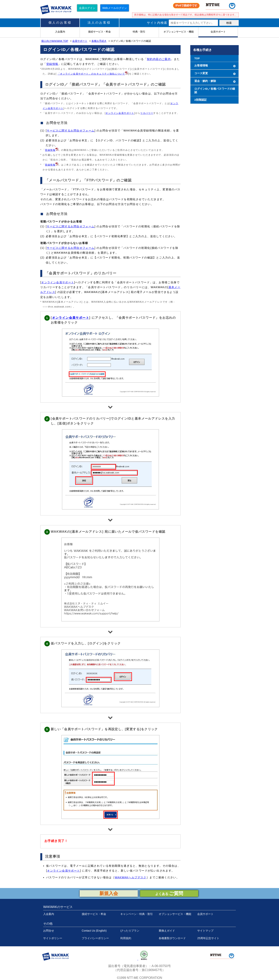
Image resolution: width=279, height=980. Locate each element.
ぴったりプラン (130, 931)
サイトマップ (205, 931)
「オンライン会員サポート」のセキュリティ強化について (91, 74)
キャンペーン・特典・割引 (137, 914)
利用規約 (126, 938)
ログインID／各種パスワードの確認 (215, 91)
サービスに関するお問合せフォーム (71, 131)
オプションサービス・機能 (175, 914)
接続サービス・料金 (94, 914)
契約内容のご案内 (159, 59)
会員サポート (80, 41)
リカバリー (147, 113)
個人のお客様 (60, 23)
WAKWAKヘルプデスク (131, 877)
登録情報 (52, 64)
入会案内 (49, 914)
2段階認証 (201, 100)
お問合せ (49, 931)
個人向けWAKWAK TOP (55, 41)
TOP (197, 58)
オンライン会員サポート (120, 113)
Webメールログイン (115, 8)
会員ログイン (87, 8)
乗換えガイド (167, 931)
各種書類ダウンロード (172, 938)
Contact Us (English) (94, 931)
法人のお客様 (99, 23)
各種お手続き (99, 41)
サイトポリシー (53, 938)
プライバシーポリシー (95, 938)
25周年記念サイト (208, 938)
